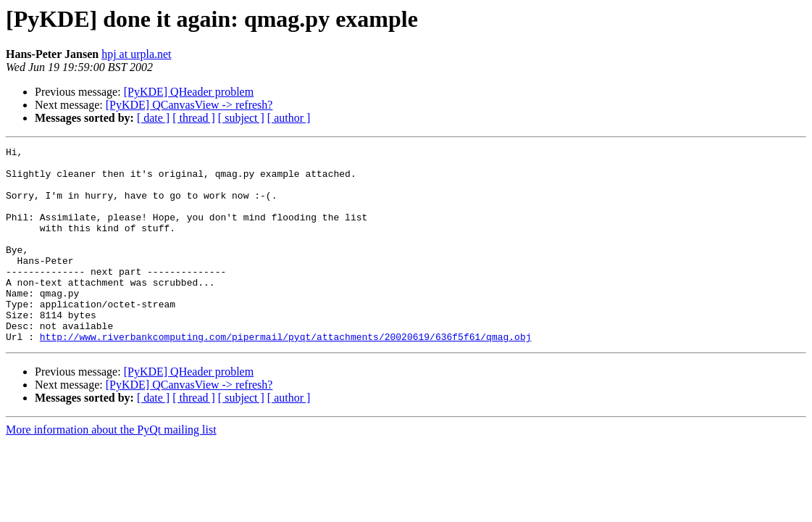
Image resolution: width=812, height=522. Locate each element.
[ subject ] (241, 118)
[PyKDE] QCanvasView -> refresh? (189, 105)
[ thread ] (194, 118)
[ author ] (289, 118)
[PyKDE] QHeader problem (189, 92)
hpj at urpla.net (136, 54)
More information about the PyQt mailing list (111, 469)
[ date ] (153, 118)
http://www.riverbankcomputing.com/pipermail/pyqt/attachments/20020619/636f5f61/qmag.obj (286, 376)
